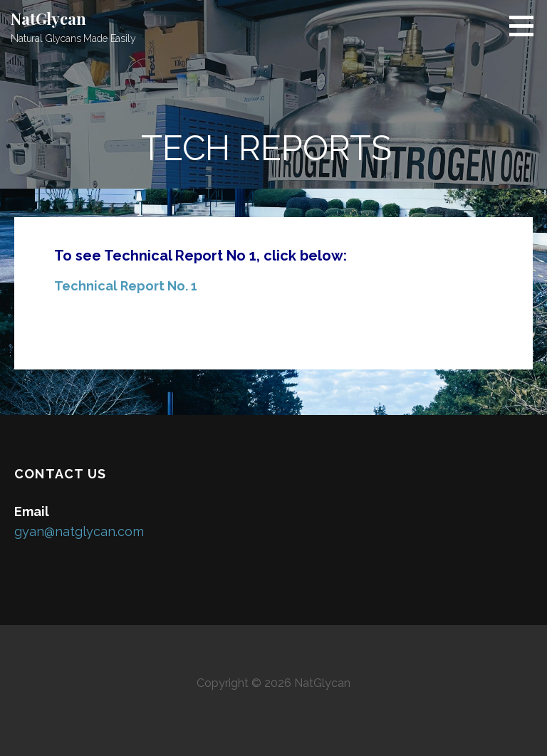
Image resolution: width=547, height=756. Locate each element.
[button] (526, 26)
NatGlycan (48, 19)
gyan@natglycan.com (79, 531)
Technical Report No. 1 (126, 286)
